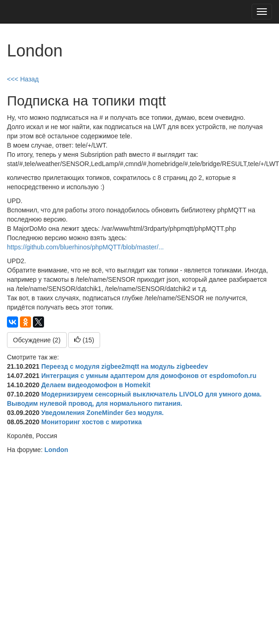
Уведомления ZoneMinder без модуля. (102, 413)
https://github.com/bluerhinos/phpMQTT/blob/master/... (86, 247)
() (84, 340)
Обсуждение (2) (37, 340)
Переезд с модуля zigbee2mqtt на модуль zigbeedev (125, 366)
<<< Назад (23, 79)
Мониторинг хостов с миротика (92, 422)
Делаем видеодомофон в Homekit (96, 385)
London (56, 450)
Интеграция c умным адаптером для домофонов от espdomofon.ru (149, 376)
